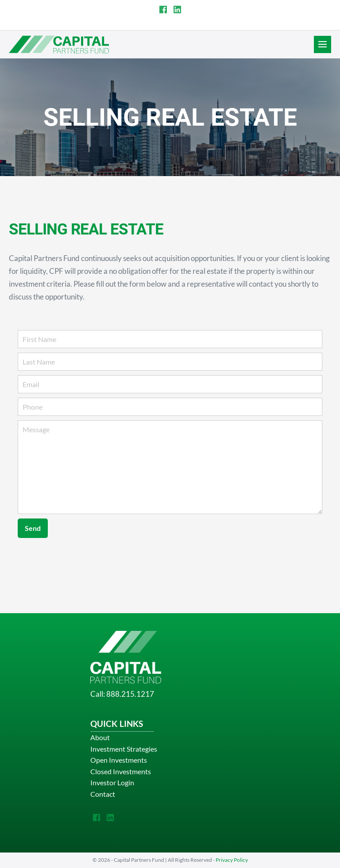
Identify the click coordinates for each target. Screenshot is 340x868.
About (100, 737)
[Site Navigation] (323, 44)
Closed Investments (121, 771)
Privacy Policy (232, 860)
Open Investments (119, 760)
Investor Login (112, 782)
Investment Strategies (124, 749)
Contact (103, 794)
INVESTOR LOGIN (231, 24)
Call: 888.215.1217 (122, 694)
